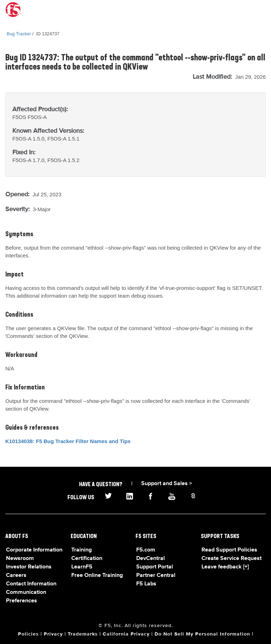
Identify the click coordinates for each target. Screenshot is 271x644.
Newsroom (20, 559)
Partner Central (156, 576)
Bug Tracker (19, 34)
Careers (16, 576)
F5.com (146, 550)
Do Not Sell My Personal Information (202, 634)
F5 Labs (146, 584)
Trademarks (83, 634)
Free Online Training (97, 576)
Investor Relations (29, 567)
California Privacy (126, 634)
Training (82, 550)
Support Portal (155, 567)
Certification (87, 559)
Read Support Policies (229, 550)
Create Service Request (231, 559)
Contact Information (31, 584)
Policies (28, 634)
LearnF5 (82, 567)
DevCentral (150, 559)
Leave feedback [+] (225, 567)
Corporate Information (34, 550)
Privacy (53, 634)
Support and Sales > (167, 484)
